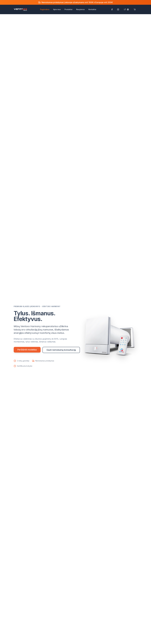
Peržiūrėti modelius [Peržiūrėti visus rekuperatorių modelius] (27, 350)
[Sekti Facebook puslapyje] (112, 9)
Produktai (68, 9)
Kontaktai (92, 9)
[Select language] (126, 9)
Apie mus (57, 9)
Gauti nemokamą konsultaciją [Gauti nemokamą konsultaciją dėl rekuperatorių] (61, 350)
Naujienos (80, 9)
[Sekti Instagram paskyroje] (118, 9)
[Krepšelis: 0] (135, 9)
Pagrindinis (45, 9)
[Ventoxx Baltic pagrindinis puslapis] (20, 9)
